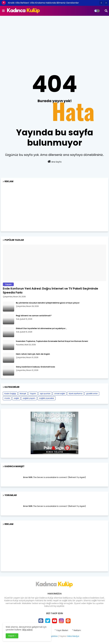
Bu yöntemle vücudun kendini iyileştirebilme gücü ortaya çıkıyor (48, 303)
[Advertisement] (54, 39)
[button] (101, 3)
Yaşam (33, 394)
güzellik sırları (92, 394)
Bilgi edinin (28, 630)
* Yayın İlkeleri (61, 630)
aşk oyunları (45, 394)
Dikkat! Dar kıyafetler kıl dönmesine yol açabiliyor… (41, 328)
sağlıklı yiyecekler (47, 398)
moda (7, 398)
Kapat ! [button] (12, 636)
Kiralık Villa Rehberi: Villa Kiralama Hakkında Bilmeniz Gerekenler (43, 3)
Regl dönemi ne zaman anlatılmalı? (34, 316)
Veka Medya (73, 636)
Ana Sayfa (54, 162)
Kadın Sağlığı (10, 394)
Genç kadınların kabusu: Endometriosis (35, 367)
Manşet (23, 394)
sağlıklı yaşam (29, 398)
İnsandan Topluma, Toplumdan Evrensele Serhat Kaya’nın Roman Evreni (52, 341)
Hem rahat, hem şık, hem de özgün (33, 354)
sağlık (16, 398)
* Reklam (76, 630)
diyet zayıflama (76, 394)
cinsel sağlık (60, 394)
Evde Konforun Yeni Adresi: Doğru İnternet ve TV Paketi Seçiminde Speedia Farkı (50, 291)
